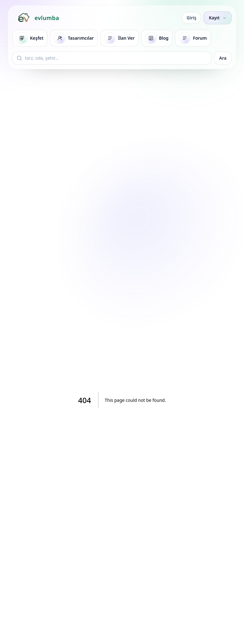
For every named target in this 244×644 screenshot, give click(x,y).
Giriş (191, 18)
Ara (223, 58)
